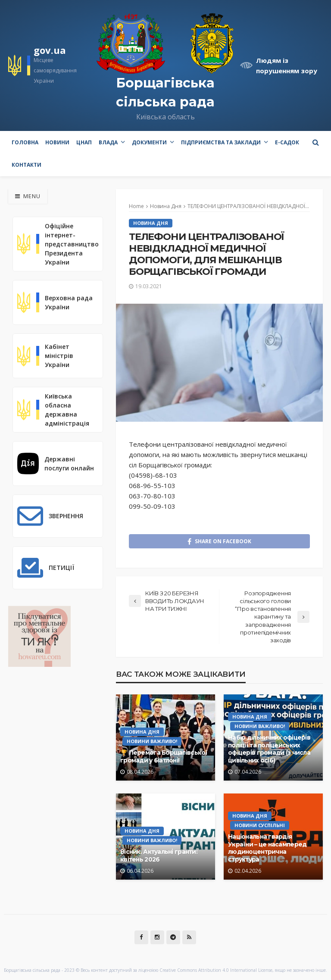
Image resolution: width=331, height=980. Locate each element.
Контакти (27, 165)
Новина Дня (151, 223)
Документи (149, 142)
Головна (25, 142)
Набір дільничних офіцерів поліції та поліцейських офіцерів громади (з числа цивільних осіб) (269, 749)
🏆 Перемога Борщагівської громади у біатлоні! (164, 756)
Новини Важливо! (152, 741)
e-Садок (287, 142)
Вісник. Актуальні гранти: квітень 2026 (159, 856)
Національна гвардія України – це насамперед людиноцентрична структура (267, 848)
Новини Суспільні (260, 825)
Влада (108, 142)
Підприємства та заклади (221, 142)
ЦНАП (84, 142)
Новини (57, 142)
